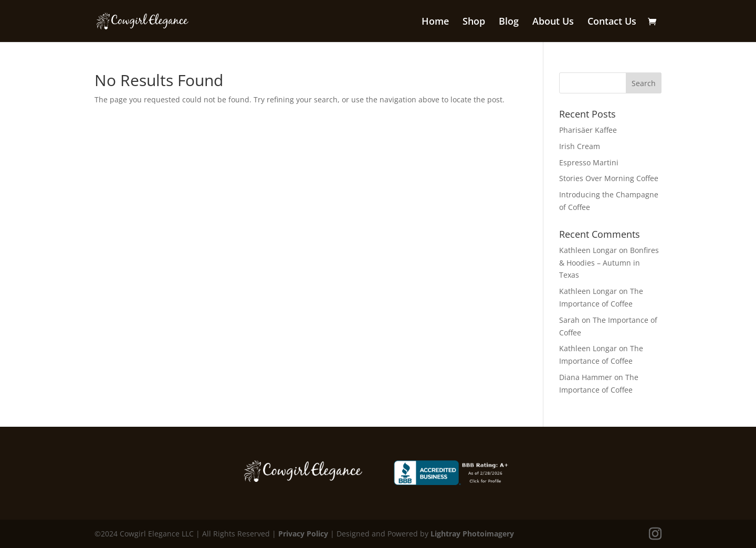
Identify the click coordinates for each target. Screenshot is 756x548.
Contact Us (612, 22)
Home (435, 22)
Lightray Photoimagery (472, 534)
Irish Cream (580, 146)
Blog (509, 22)
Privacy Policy (303, 534)
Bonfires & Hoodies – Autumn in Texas (609, 263)
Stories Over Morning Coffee (609, 178)
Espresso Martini (589, 162)
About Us (553, 22)
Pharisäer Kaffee (588, 130)
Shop (474, 22)
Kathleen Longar (588, 250)
